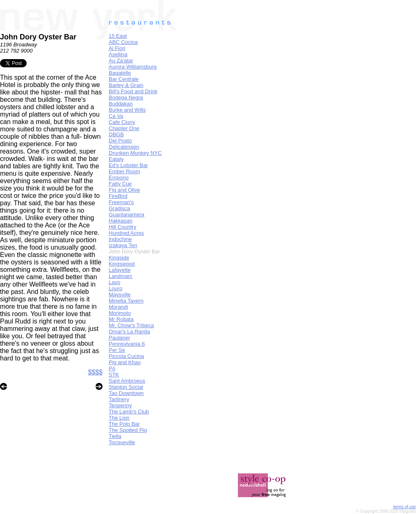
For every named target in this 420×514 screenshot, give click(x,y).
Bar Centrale (124, 79)
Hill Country (122, 227)
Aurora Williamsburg (133, 67)
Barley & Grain (126, 85)
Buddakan (121, 104)
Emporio (119, 178)
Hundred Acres (126, 233)
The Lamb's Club (129, 412)
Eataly (116, 159)
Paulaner (119, 338)
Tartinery (119, 399)
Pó (112, 368)
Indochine (120, 239)
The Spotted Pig (128, 430)
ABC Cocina (123, 42)
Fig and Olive (124, 190)
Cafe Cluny (122, 122)
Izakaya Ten (123, 245)
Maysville (120, 295)
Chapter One (124, 128)
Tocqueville (122, 442)
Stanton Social (126, 387)
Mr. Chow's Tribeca (131, 325)
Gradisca (119, 208)
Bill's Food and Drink (133, 91)
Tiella (115, 436)
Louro (115, 288)
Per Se (117, 350)
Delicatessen (124, 147)
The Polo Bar (124, 424)
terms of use (405, 507)
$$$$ (95, 372)
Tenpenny (120, 405)
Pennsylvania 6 (127, 344)
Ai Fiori (117, 48)
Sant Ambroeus (127, 381)
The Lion (119, 418)
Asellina (118, 54)
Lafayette (120, 270)
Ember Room (124, 171)
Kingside (119, 258)
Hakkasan (121, 221)
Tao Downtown (126, 393)
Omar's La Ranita (129, 332)
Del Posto (120, 141)
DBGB (116, 134)
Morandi (118, 307)
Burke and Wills (127, 110)
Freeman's (121, 202)
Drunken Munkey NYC (135, 153)
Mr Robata (121, 319)
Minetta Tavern (126, 301)
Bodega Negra (126, 98)
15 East (118, 36)
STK (114, 375)
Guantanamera (127, 215)
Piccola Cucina (126, 356)
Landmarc (121, 276)
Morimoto (120, 313)
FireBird (118, 196)
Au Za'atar (121, 61)
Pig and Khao (125, 362)
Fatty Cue (120, 184)
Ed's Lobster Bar (128, 165)
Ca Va (116, 116)
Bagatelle (120, 73)
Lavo (114, 282)
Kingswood (122, 264)
